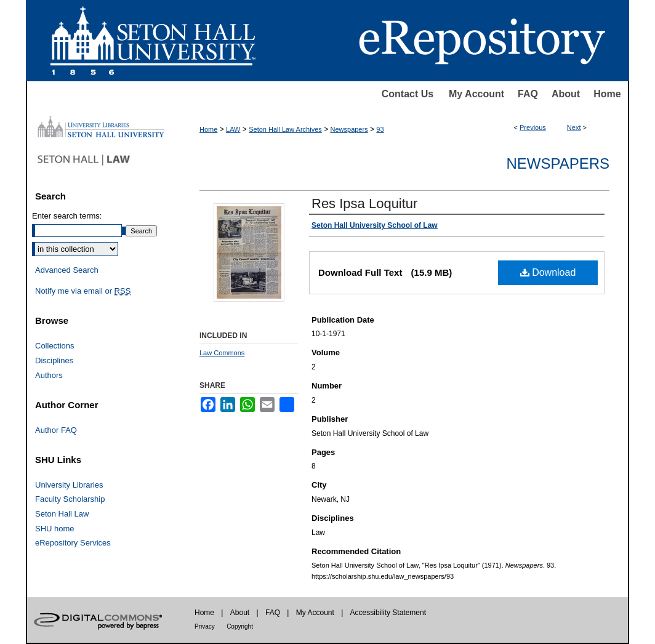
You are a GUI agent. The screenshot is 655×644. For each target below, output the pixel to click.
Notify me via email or (83, 291)
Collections (55, 346)
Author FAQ (56, 430)
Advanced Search (67, 270)
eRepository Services (73, 543)
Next (574, 127)
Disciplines (54, 360)
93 (380, 129)
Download (548, 272)
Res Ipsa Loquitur (364, 203)
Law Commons (222, 353)
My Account (476, 94)
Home (607, 94)
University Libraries (69, 485)
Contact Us (408, 94)
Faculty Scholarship (70, 499)
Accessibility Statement (388, 613)
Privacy (205, 626)
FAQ (528, 94)
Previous (533, 127)
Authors (49, 375)
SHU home (55, 529)
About (566, 94)
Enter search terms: (67, 216)
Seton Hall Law (62, 514)
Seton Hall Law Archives (285, 129)
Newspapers (349, 129)
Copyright (240, 626)
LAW (233, 129)
